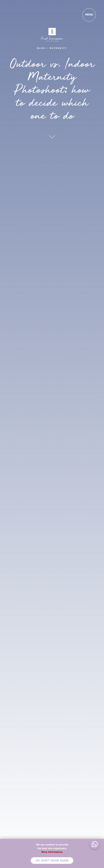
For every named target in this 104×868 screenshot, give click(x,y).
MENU (89, 15)
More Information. (52, 852)
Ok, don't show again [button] (52, 861)
